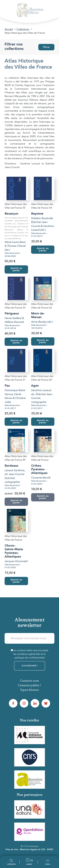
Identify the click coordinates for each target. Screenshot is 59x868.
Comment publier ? (29, 685)
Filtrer (46, 47)
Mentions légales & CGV (33, 850)
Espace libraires (30, 690)
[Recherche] (11, 862)
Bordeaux (11, 466)
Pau (7, 386)
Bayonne (37, 214)
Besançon (11, 214)
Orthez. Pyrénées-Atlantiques (39, 470)
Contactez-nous (29, 681)
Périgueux (12, 314)
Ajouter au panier (16, 269)
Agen (35, 386)
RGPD (50, 850)
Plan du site (12, 850)
